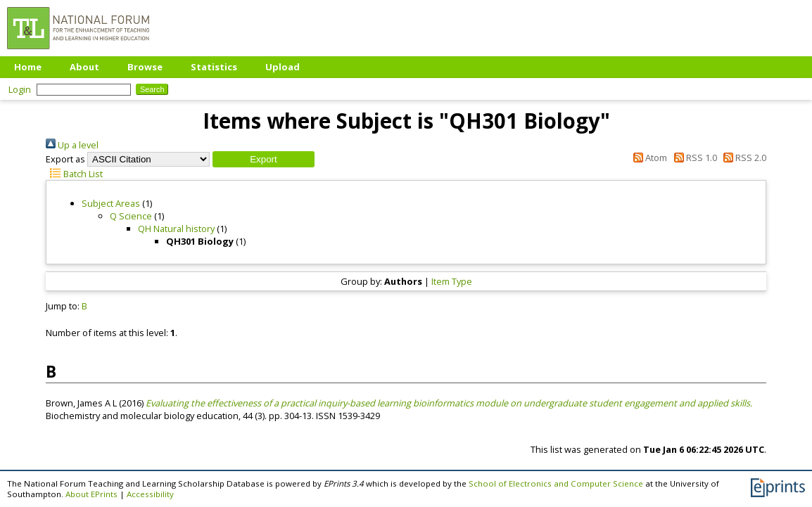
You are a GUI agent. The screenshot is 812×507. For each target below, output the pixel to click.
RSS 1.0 (693, 158)
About (84, 67)
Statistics (214, 67)
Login (20, 89)
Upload (283, 67)
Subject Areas (111, 203)
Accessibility (150, 494)
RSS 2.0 (743, 158)
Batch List (74, 174)
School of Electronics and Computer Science (556, 483)
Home (28, 67)
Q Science (131, 216)
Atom (648, 158)
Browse (145, 67)
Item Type (452, 281)
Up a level (72, 145)
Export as (65, 159)
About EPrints (91, 494)
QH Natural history (176, 229)
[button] (264, 159)
